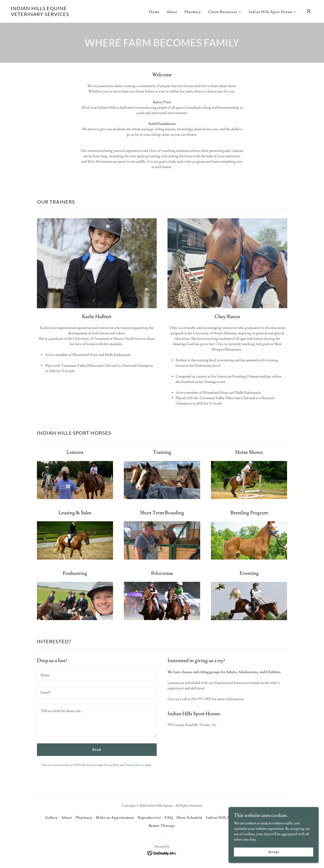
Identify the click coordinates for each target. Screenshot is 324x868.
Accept (273, 852)
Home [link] (154, 12)
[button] (225, 12)
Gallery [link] (52, 818)
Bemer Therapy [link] (162, 826)
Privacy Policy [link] (112, 765)
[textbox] (97, 675)
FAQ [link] (169, 818)
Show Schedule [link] (189, 818)
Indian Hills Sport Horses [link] (228, 818)
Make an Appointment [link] (115, 818)
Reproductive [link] (149, 818)
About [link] (172, 12)
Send (97, 750)
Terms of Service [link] (135, 765)
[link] (40, 15)
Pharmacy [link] (193, 12)
